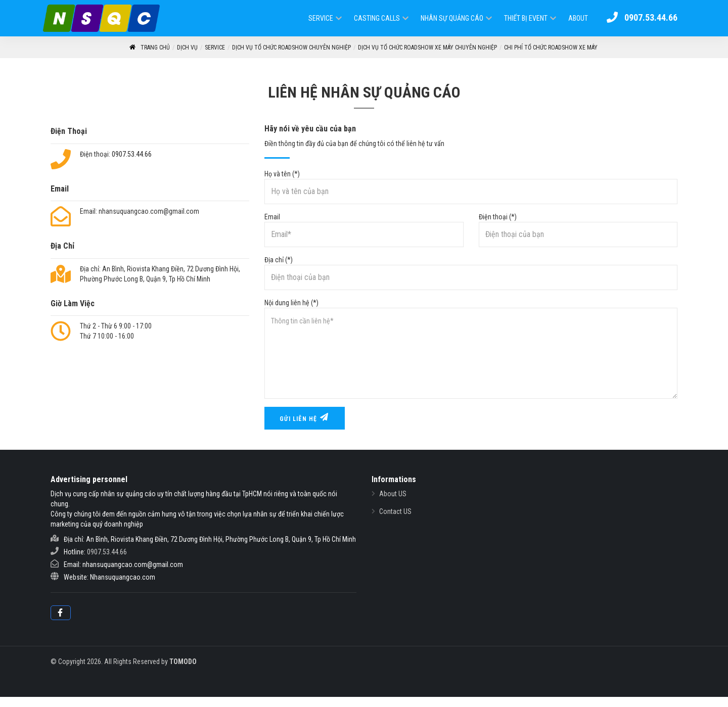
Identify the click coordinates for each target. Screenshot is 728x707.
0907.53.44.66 (132, 154)
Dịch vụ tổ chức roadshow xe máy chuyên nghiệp (427, 48)
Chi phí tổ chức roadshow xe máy (551, 48)
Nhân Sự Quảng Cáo (452, 18)
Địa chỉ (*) (471, 273)
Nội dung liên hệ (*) (471, 349)
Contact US (395, 511)
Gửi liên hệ (305, 418)
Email (364, 230)
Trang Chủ (149, 48)
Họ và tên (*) (471, 187)
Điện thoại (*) (578, 230)
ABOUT (578, 18)
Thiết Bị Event (526, 18)
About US (393, 494)
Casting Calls (377, 18)
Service (321, 18)
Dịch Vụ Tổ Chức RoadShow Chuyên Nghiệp (291, 48)
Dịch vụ (187, 48)
